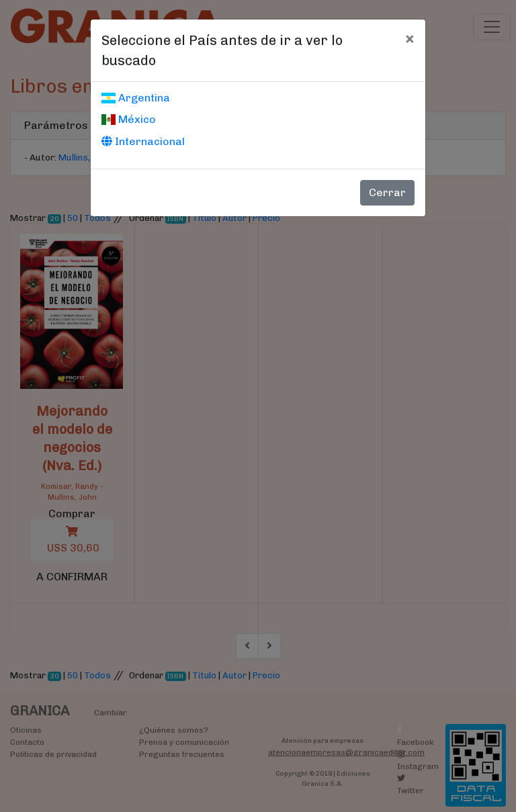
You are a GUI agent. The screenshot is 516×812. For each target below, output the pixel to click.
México (129, 119)
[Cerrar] (410, 38)
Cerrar (387, 192)
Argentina (136, 98)
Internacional (143, 141)
